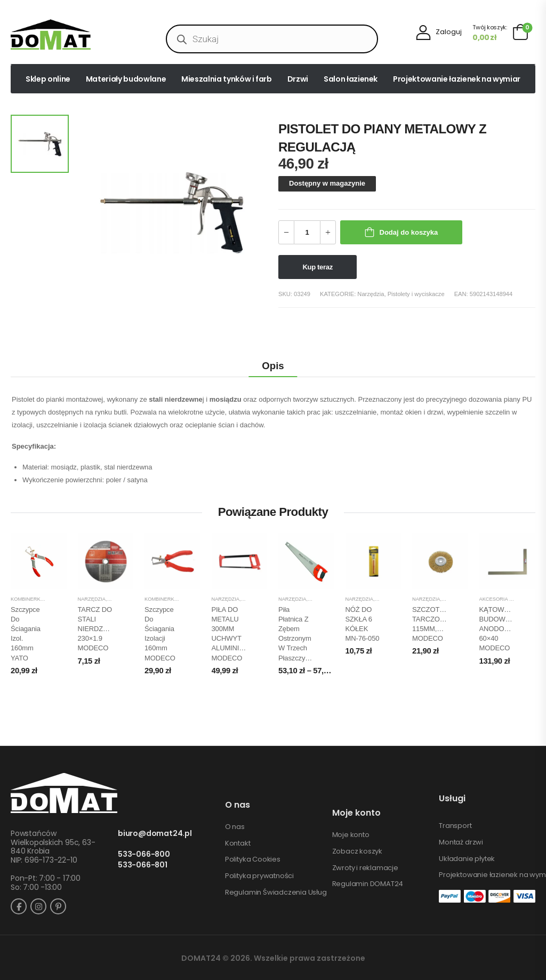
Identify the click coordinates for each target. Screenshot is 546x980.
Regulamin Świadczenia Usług (276, 893)
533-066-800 (144, 854)
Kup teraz (318, 267)
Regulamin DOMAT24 (368, 884)
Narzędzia (371, 294)
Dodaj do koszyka (409, 232)
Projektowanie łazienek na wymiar (457, 79)
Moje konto (351, 835)
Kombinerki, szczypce (41, 599)
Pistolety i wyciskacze (416, 294)
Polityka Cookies (253, 859)
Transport (455, 826)
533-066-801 (143, 865)
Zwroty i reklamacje (365, 868)
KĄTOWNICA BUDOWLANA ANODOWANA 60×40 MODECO (502, 629)
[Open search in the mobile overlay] (272, 39)
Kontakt (238, 843)
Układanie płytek (467, 859)
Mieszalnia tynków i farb (227, 79)
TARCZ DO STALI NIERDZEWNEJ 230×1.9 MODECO (102, 629)
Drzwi (298, 79)
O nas (235, 827)
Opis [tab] (273, 366)
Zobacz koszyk (357, 851)
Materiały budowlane (126, 79)
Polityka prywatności (259, 876)
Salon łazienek (351, 79)
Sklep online (48, 79)
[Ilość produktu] (307, 232)
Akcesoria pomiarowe (510, 599)
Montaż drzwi (461, 842)
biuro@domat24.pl (155, 834)
